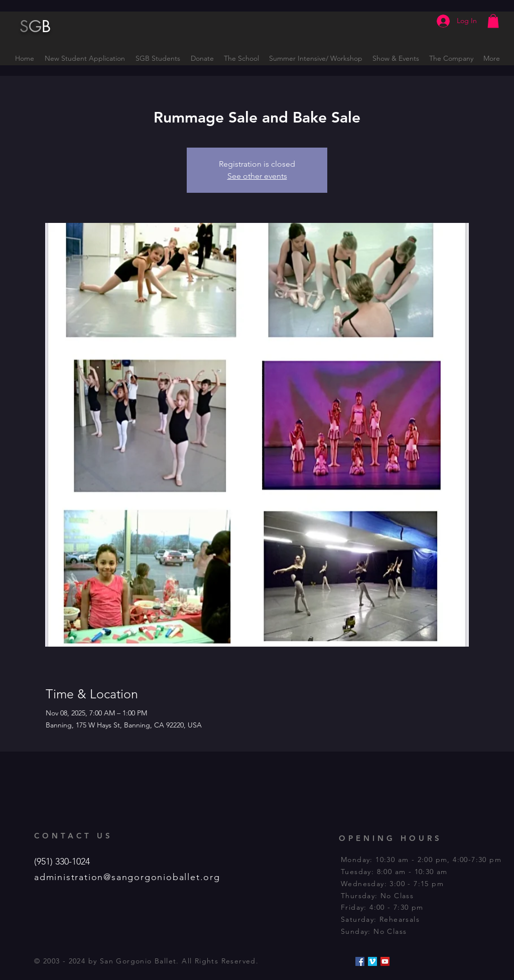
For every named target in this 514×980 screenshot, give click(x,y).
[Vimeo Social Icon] (372, 961)
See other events (257, 176)
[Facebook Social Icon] (360, 961)
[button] (493, 21)
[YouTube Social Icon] (385, 961)
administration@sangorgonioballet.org (127, 877)
